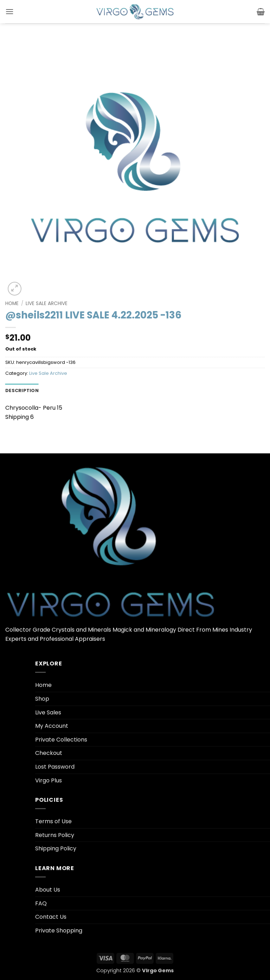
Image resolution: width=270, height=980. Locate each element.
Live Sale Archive (47, 303)
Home (12, 303)
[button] (9, 11)
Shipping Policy (56, 848)
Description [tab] (22, 390)
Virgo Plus (49, 780)
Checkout (49, 753)
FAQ (41, 903)
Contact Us (51, 917)
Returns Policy (55, 835)
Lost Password (55, 767)
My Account (52, 726)
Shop (42, 699)
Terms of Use (53, 821)
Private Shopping (59, 931)
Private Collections (61, 740)
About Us (48, 890)
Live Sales (48, 712)
